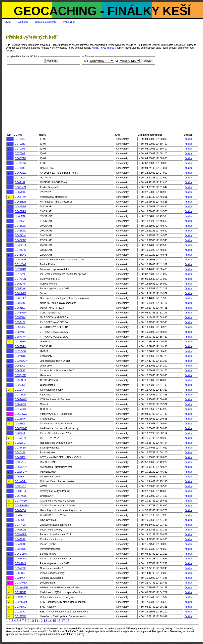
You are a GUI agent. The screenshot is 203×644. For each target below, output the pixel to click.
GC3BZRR (20, 462)
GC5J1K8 (20, 308)
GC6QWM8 (21, 428)
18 (68, 621)
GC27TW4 (20, 616)
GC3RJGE (20, 486)
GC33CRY (20, 597)
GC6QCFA (20, 298)
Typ (116, 61)
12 (41, 621)
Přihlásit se (69, 22)
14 (50, 621)
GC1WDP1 (21, 481)
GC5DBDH (21, 260)
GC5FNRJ (20, 380)
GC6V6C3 (20, 404)
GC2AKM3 (20, 592)
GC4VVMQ (21, 583)
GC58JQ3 (20, 366)
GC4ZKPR (20, 250)
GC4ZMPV (20, 346)
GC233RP (20, 342)
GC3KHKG (21, 607)
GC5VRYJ (20, 563)
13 (45, 621)
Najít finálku (23, 22)
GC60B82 (20, 371)
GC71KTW (20, 163)
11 (36, 621)
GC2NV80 (20, 351)
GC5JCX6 (20, 289)
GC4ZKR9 (20, 245)
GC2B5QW (21, 472)
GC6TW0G (21, 399)
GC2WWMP (21, 588)
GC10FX (19, 390)
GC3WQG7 (21, 361)
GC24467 (20, 578)
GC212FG (20, 443)
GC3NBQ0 (20, 549)
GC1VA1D (20, 409)
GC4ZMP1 (20, 211)
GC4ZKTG (20, 240)
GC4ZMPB (20, 207)
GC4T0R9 (20, 539)
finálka (188, 139)
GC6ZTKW (21, 197)
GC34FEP (20, 448)
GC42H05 (20, 424)
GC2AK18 (20, 356)
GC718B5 (20, 168)
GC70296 (20, 149)
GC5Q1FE (20, 375)
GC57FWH (21, 337)
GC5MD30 (20, 568)
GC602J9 (20, 433)
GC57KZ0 (20, 322)
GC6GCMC (21, 554)
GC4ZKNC (20, 255)
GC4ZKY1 (20, 221)
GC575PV (20, 317)
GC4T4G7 (20, 515)
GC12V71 (20, 274)
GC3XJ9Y (20, 303)
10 (32, 621)
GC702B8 (20, 144)
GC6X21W (20, 173)
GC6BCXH (20, 520)
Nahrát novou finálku (46, 22)
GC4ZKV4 (20, 235)
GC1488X (20, 419)
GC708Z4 (20, 178)
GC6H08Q (20, 496)
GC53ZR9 (20, 284)
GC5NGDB (21, 534)
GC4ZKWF (21, 226)
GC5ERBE (20, 573)
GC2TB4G (20, 269)
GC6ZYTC (20, 158)
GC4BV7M (20, 313)
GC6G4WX (21, 414)
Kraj (86, 61)
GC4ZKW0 (20, 231)
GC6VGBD (21, 192)
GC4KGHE (21, 544)
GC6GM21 (20, 187)
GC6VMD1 (20, 293)
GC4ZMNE (21, 216)
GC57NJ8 (20, 332)
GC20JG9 (20, 385)
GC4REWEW (22, 506)
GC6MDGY (21, 467)
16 (59, 621)
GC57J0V (20, 327)
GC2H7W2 (20, 264)
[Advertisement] (102, 103)
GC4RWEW (21, 501)
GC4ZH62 (20, 457)
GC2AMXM (21, 602)
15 (54, 621)
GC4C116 (20, 453)
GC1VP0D (20, 395)
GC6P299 (20, 182)
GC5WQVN (21, 559)
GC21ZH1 (20, 612)
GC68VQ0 (20, 510)
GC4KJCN (20, 279)
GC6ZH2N (20, 202)
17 (63, 621)
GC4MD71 (20, 438)
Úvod (8, 22)
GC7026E (20, 154)
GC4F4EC (20, 525)
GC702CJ (20, 139)
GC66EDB (20, 530)
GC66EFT (20, 477)
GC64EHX (20, 491)
